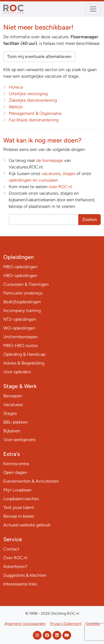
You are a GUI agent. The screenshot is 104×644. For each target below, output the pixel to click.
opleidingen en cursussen (33, 180)
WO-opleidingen (19, 328)
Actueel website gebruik (27, 525)
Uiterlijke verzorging (28, 94)
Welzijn (16, 107)
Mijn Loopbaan (17, 490)
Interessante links (20, 584)
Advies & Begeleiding (24, 363)
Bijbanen (12, 431)
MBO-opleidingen (20, 267)
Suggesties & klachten (25, 575)
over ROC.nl (60, 187)
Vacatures (13, 405)
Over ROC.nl (15, 558)
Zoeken (89, 219)
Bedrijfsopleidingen (22, 302)
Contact (11, 549)
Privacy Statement (66, 624)
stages (69, 174)
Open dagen (15, 472)
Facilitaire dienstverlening (34, 120)
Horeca (16, 87)
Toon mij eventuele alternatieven (39, 56)
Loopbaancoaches (21, 499)
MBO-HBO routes (20, 346)
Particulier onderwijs (23, 293)
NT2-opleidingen (20, 319)
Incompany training (22, 311)
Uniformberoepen (21, 337)
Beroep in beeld (18, 516)
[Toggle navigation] (93, 9)
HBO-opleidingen (20, 276)
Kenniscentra (16, 464)
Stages (10, 413)
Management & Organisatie (35, 113)
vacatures (51, 174)
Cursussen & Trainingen (26, 284)
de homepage (50, 160)
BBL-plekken (16, 422)
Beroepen (13, 396)
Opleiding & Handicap (24, 354)
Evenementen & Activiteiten (31, 481)
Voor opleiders (17, 372)
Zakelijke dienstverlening (33, 100)
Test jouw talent (19, 507)
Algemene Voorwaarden (25, 624)
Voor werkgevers (19, 440)
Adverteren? (15, 566)
